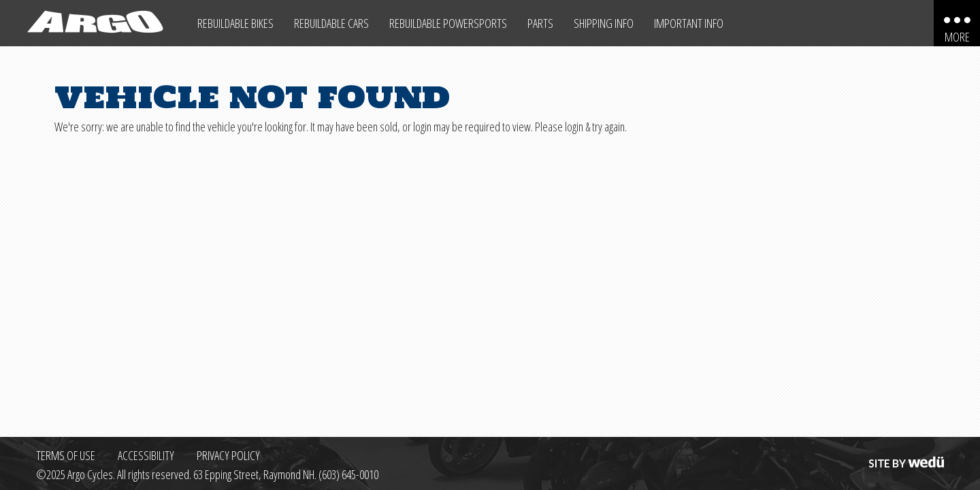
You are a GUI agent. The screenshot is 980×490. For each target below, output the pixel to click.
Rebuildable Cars (331, 23)
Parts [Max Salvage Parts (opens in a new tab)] (540, 23)
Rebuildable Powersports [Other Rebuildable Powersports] (448, 23)
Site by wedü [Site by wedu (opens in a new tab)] (905, 455)
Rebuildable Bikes (235, 23)
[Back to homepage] (94, 23)
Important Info (689, 23)
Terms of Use (66, 455)
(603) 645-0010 (348, 474)
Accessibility (146, 455)
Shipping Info (604, 23)
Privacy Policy (228, 455)
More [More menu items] (957, 37)
